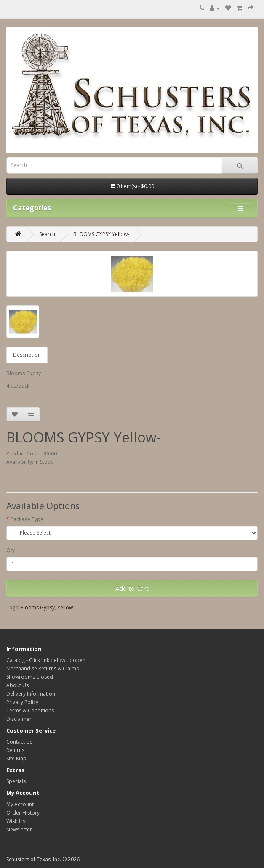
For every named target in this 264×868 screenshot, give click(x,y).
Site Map (16, 758)
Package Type (27, 519)
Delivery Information (31, 694)
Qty (11, 550)
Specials (16, 781)
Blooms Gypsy (37, 607)
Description (27, 355)
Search (47, 234)
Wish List (17, 821)
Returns (15, 750)
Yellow (65, 607)
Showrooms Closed (30, 677)
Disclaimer (19, 719)
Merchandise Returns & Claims (43, 668)
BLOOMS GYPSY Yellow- (101, 234)
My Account (20, 804)
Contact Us (19, 742)
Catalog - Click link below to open (46, 660)
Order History (23, 813)
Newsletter (19, 830)
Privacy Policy (22, 702)
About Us (17, 685)
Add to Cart (132, 588)
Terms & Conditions (30, 711)
